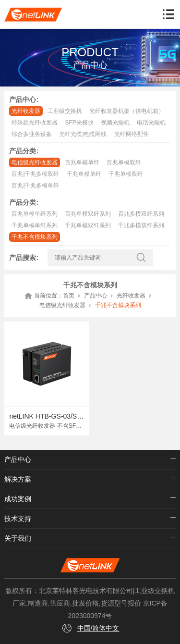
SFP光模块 (79, 123)
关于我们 (18, 538)
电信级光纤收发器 (35, 162)
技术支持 (18, 519)
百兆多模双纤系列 (141, 214)
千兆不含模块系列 (35, 237)
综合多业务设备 (32, 134)
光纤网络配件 (132, 134)
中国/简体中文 (98, 628)
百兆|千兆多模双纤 (35, 174)
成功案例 (18, 499)
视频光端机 (115, 123)
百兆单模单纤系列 (35, 214)
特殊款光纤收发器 (35, 123)
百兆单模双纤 (124, 162)
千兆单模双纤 (126, 174)
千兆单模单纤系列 (35, 225)
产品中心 (96, 296)
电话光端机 (151, 123)
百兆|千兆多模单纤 (35, 186)
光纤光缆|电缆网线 (83, 134)
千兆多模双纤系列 (141, 225)
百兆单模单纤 (82, 162)
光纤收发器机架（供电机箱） (127, 111)
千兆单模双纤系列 (88, 225)
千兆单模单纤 (84, 174)
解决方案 (18, 479)
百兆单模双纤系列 (88, 214)
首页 (69, 296)
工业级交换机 (65, 111)
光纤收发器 (26, 111)
